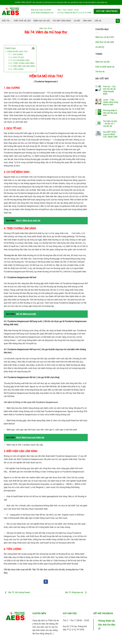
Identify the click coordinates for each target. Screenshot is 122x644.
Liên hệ (98, 21)
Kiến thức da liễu (22, 21)
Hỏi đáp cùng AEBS (62, 21)
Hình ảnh (87, 21)
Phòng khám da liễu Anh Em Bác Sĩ (107, 625)
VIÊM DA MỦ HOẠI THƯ (17, 52)
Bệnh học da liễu (42, 21)
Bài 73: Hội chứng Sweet (17, 592)
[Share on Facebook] (46, 582)
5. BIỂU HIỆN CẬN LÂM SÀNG (23, 66)
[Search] (118, 21)
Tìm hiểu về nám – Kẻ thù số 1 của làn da (110, 124)
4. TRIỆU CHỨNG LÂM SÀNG (23, 63)
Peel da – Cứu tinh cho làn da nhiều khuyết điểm (109, 90)
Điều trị (7, 21)
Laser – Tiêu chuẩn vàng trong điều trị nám (110, 102)
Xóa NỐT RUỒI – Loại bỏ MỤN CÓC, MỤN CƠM (110, 134)
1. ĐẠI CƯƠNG (17, 55)
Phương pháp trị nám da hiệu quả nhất (110, 113)
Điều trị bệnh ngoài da (105, 67)
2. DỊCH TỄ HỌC (18, 57)
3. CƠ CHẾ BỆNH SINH (20, 60)
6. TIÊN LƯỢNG (17, 69)
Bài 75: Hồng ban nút (76, 592)
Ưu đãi (77, 21)
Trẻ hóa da (100, 72)
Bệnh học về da (46, 28)
